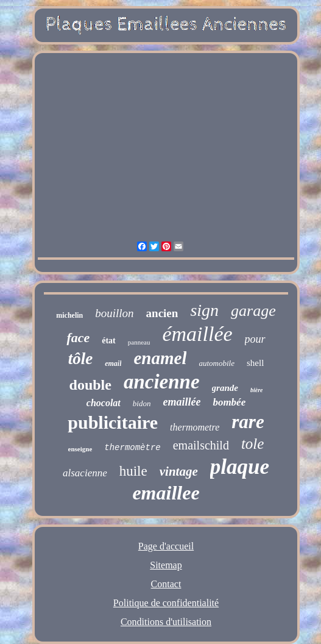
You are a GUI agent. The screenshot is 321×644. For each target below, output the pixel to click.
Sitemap (166, 565)
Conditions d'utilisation (166, 622)
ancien (162, 313)
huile (133, 471)
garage (253, 311)
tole (253, 444)
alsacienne (85, 473)
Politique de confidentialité (166, 603)
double (90, 385)
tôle (81, 359)
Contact (166, 584)
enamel (160, 358)
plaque (240, 467)
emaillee (166, 493)
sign (204, 310)
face (78, 338)
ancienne (162, 382)
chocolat (104, 403)
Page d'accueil (166, 546)
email (113, 363)
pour (255, 339)
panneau (139, 342)
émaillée (197, 334)
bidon (142, 403)
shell (255, 363)
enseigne (80, 449)
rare (248, 422)
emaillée (182, 402)
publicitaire (113, 422)
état (109, 341)
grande (225, 388)
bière (257, 390)
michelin (69, 315)
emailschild (201, 445)
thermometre (195, 427)
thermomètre (132, 448)
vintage (179, 471)
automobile (217, 363)
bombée (229, 402)
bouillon (114, 313)
